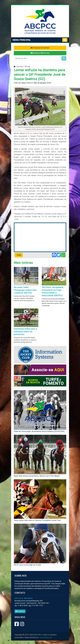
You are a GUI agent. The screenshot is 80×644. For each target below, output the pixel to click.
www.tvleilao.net (45, 637)
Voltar (19, 255)
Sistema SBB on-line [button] (40, 53)
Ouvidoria (20, 611)
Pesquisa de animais (40, 48)
